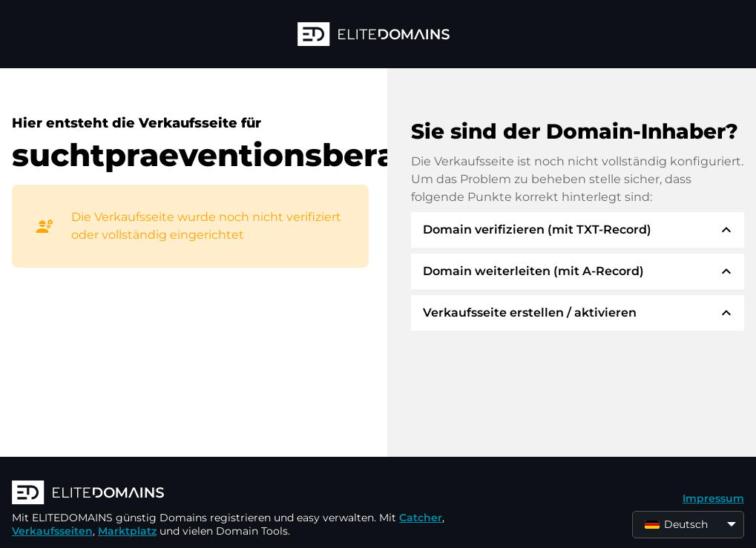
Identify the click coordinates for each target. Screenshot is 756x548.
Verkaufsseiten (52, 531)
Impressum (713, 498)
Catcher (421, 518)
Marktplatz (127, 531)
